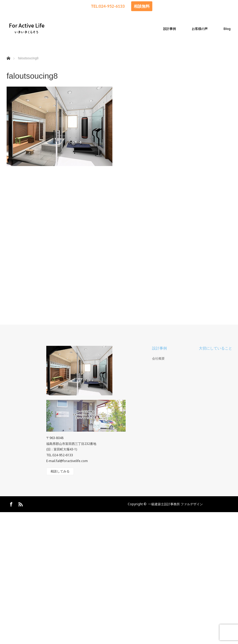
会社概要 (158, 359)
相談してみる (60, 471)
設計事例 (170, 29)
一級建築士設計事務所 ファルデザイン (175, 504)
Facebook (11, 503)
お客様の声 (200, 29)
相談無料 (142, 6)
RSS (20, 503)
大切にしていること (216, 348)
